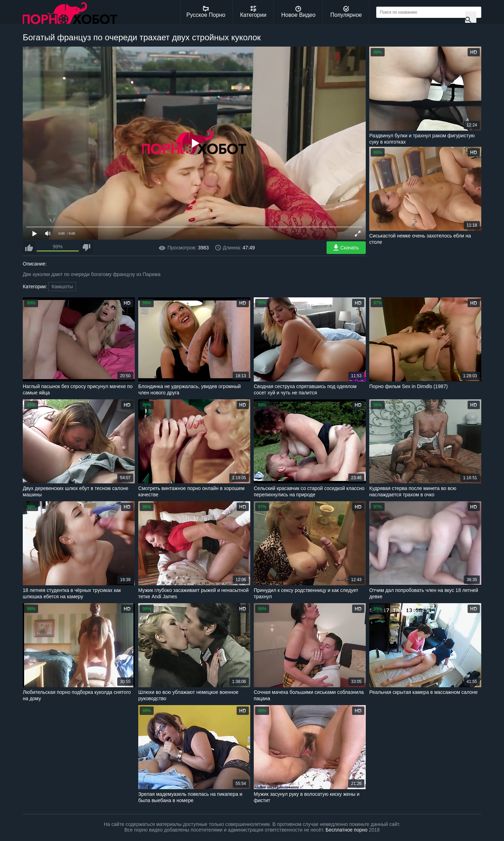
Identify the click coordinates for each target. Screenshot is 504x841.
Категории (253, 12)
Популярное (346, 12)
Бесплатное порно (346, 830)
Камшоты (62, 287)
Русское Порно (206, 12)
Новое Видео (299, 12)
